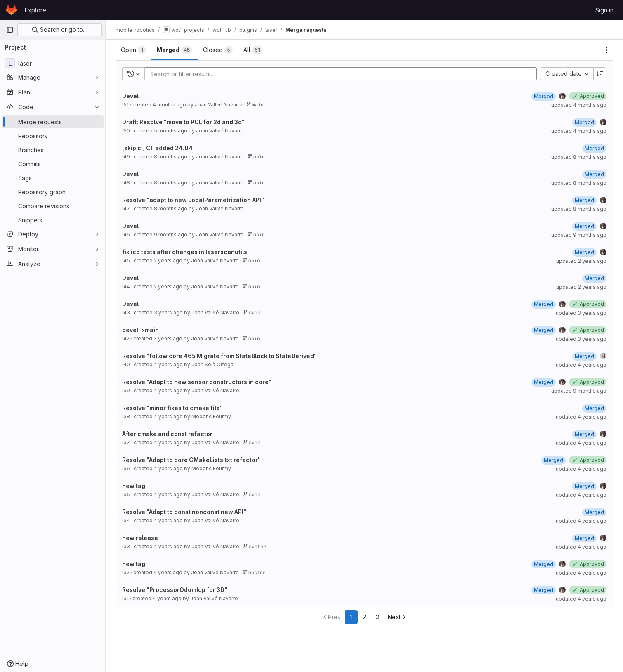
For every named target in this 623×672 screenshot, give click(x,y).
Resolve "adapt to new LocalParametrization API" (193, 200)
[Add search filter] (343, 74)
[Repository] (53, 136)
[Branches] (53, 150)
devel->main (140, 330)
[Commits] (53, 164)
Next (398, 617)
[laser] (53, 63)
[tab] (133, 50)
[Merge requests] (53, 122)
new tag (134, 486)
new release (140, 538)
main (255, 105)
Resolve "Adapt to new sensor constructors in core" (197, 382)
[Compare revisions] (53, 206)
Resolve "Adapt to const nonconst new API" (184, 512)
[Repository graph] (53, 192)
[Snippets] (53, 220)
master (255, 546)
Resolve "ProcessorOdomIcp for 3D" (175, 590)
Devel (130, 96)
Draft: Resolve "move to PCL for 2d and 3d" (183, 122)
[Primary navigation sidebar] (10, 30)
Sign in (604, 10)
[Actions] (606, 50)
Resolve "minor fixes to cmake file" (172, 408)
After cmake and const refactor (167, 434)
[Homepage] (11, 10)
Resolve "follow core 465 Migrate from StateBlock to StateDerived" (219, 356)
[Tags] (53, 178)
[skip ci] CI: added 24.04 (157, 148)
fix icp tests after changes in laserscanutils (185, 252)
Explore (35, 10)
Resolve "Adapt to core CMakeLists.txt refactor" (191, 460)
